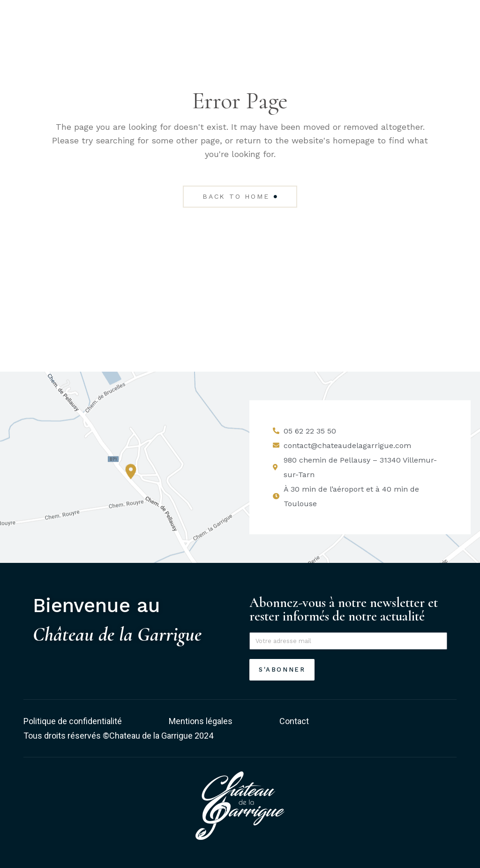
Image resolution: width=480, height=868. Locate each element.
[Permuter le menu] (445, 38)
